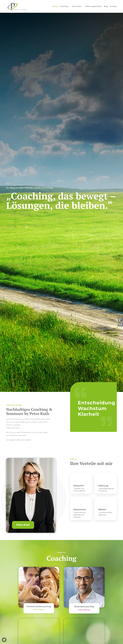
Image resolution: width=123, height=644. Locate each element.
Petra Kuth (76, 6)
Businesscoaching (84, 607)
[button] (4, 640)
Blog (106, 6)
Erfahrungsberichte (93, 6)
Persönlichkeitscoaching (39, 607)
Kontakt (113, 6)
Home (55, 6)
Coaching (64, 6)
